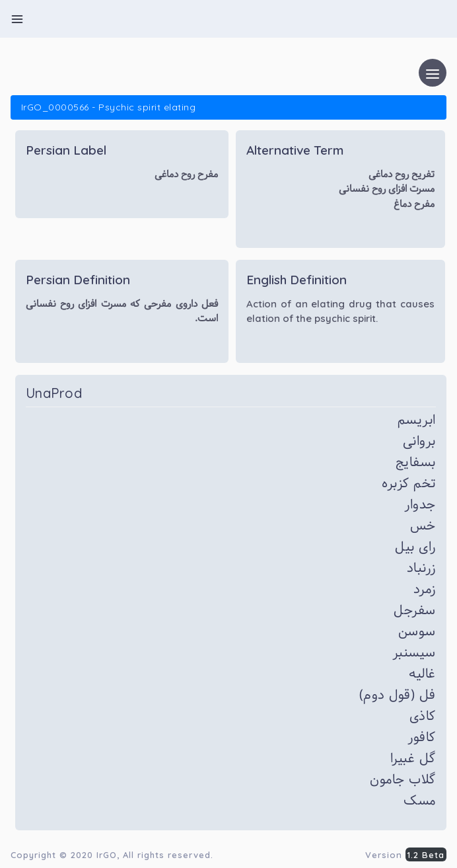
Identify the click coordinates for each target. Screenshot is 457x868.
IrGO (107, 855)
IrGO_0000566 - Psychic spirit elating (108, 107)
